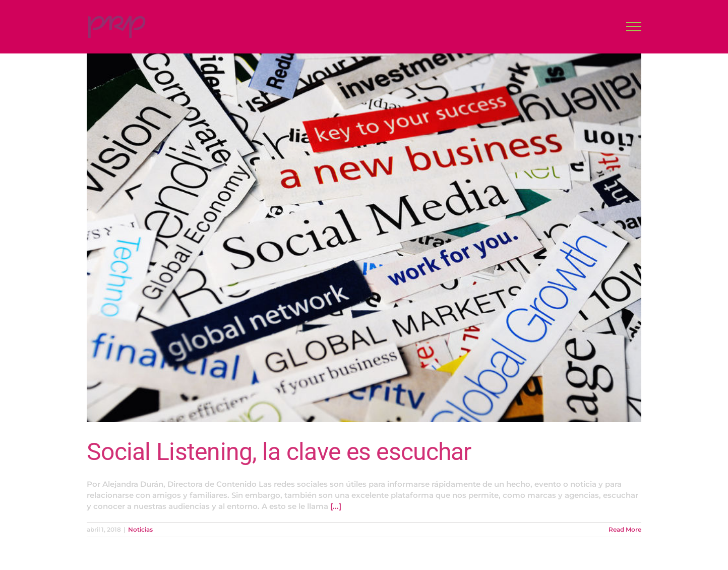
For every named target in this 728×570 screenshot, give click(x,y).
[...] (336, 506)
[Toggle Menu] (634, 27)
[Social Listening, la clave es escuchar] (364, 238)
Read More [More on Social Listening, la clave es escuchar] (625, 529)
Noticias (140, 529)
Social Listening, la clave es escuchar (279, 452)
